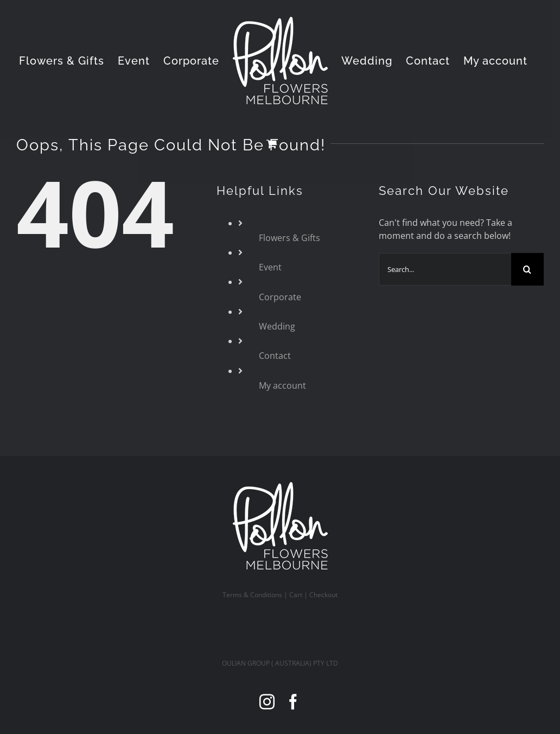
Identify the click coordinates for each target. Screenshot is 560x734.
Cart (296, 595)
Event (270, 267)
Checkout (323, 595)
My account (282, 385)
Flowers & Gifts (289, 238)
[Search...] (445, 269)
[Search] (527, 269)
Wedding (277, 326)
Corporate (280, 297)
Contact (275, 356)
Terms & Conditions (252, 595)
